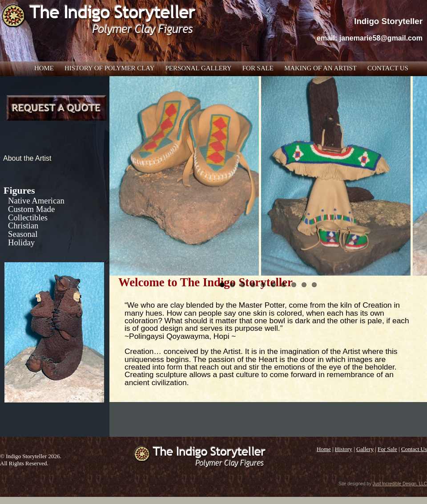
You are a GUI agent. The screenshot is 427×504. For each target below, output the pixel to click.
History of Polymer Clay (110, 68)
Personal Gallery (199, 68)
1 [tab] (222, 285)
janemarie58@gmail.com (381, 38)
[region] (268, 176)
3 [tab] (243, 285)
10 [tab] (314, 285)
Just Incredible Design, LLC (400, 484)
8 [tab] (294, 285)
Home (44, 68)
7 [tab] (284, 285)
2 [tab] (232, 285)
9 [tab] (304, 285)
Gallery (365, 449)
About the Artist (27, 158)
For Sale (258, 68)
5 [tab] (263, 285)
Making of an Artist (320, 68)
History (344, 449)
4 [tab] (253, 285)
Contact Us (388, 68)
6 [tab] (273, 285)
